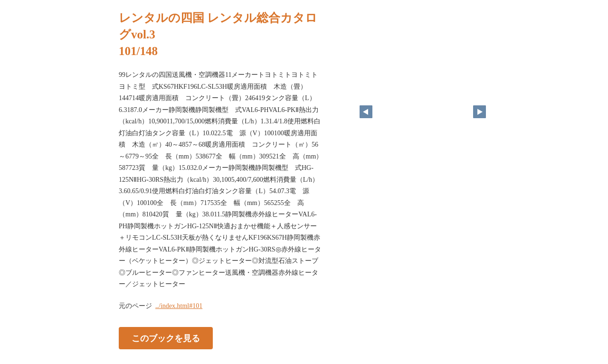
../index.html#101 (179, 306)
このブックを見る (166, 338)
